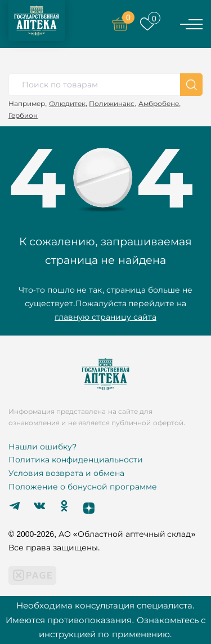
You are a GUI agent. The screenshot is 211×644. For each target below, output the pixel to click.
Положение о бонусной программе (83, 487)
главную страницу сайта (105, 317)
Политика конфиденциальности (76, 460)
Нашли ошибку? (42, 447)
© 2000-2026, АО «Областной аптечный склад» (102, 534)
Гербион (23, 115)
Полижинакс (112, 103)
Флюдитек (67, 103)
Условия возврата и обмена (66, 473)
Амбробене (159, 103)
